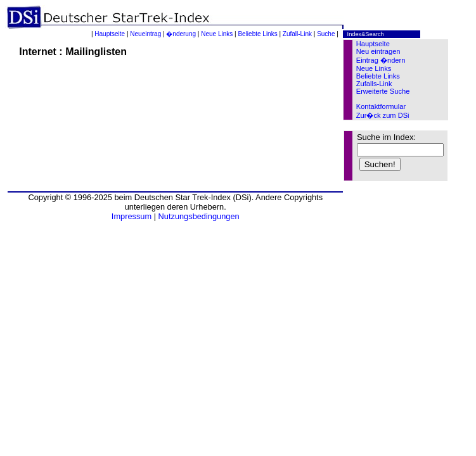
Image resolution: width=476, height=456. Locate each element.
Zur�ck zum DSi (383, 115)
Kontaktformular (381, 106)
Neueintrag (145, 34)
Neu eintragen (378, 51)
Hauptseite (110, 34)
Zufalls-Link (374, 84)
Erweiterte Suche (383, 91)
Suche (326, 34)
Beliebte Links (257, 34)
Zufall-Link (297, 34)
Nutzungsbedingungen (199, 216)
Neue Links (217, 34)
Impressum (132, 216)
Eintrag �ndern (381, 60)
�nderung (181, 34)
